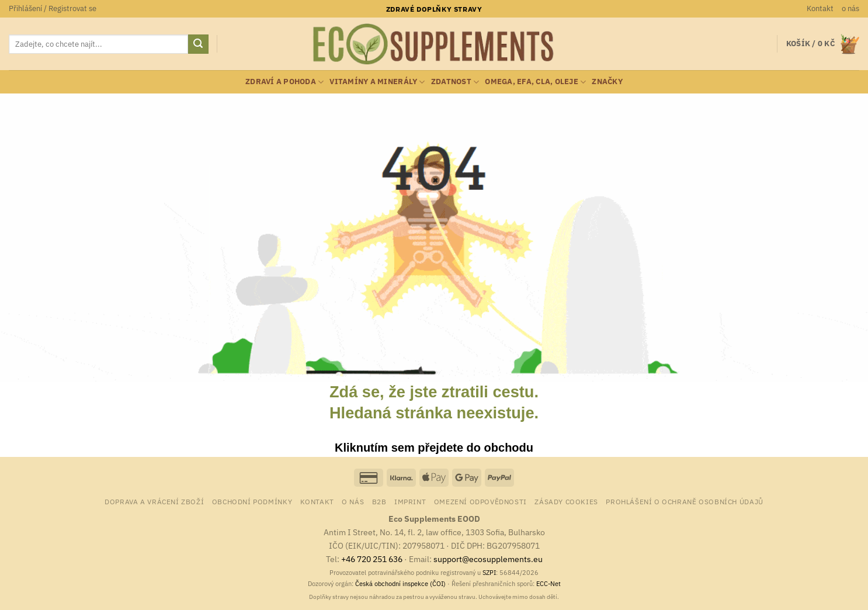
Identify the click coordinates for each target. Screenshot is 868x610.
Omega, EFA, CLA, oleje (535, 82)
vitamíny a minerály (377, 82)
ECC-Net (548, 584)
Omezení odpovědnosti (480, 501)
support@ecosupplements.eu (488, 559)
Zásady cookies (566, 501)
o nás (850, 8)
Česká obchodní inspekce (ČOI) (400, 584)
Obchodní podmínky (252, 501)
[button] (53, 9)
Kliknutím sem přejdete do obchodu (434, 448)
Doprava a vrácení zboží (154, 501)
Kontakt (820, 8)
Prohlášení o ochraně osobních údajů (684, 501)
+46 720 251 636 (372, 559)
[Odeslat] (198, 44)
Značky (607, 82)
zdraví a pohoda (284, 82)
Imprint (410, 501)
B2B (379, 501)
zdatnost (455, 82)
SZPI (489, 573)
